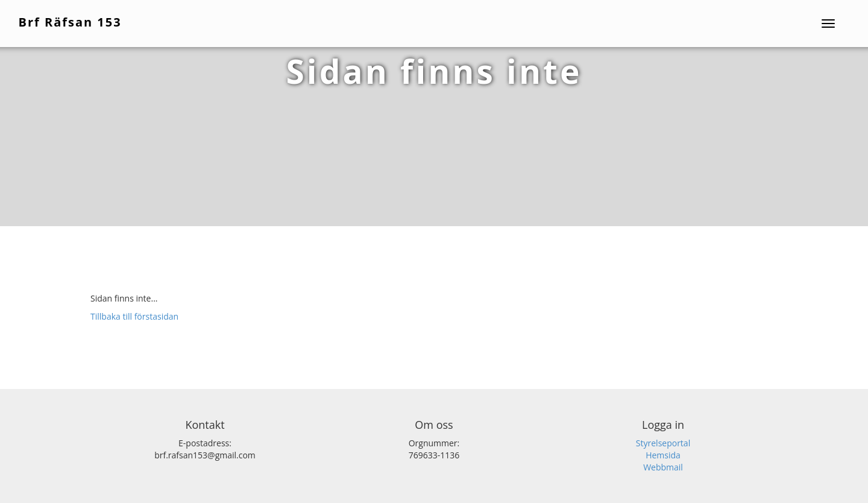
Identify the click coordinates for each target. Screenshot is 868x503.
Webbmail (663, 467)
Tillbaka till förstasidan (134, 316)
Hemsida (663, 455)
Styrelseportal (663, 443)
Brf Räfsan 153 (71, 21)
